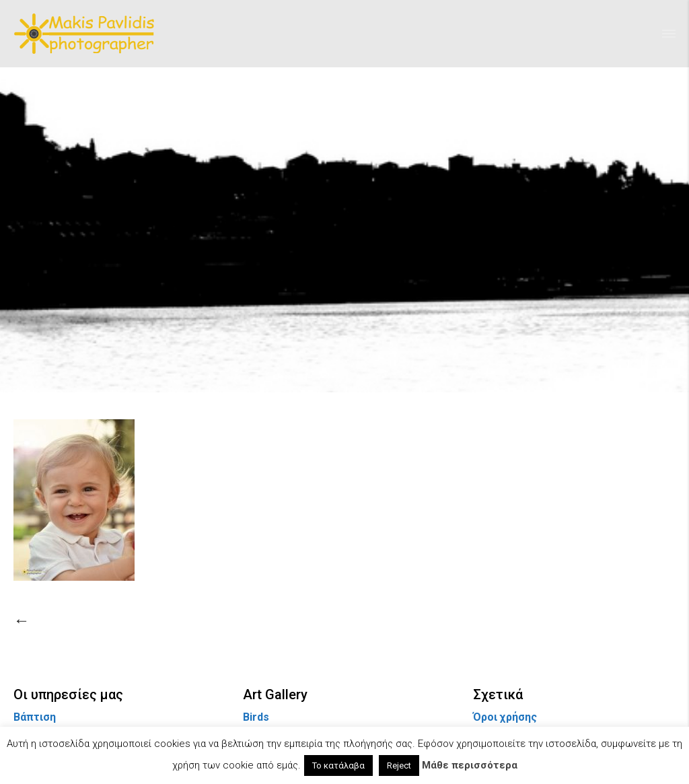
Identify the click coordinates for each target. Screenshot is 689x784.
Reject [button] (399, 765)
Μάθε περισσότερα (470, 765)
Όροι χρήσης (505, 717)
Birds (256, 717)
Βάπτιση (35, 717)
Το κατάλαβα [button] (338, 765)
